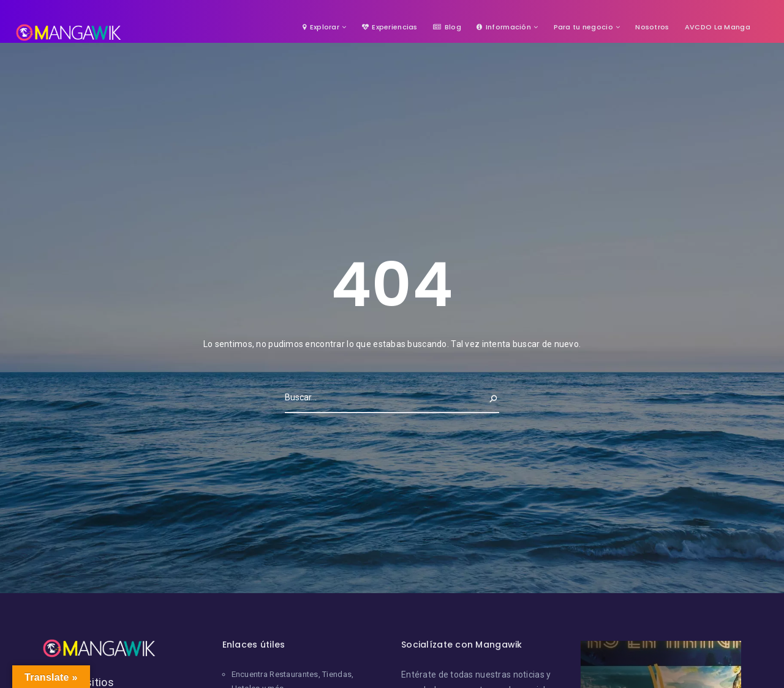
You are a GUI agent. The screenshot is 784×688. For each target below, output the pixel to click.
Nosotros (652, 27)
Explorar (321, 27)
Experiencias (390, 27)
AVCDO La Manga (718, 27)
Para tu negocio (583, 27)
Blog (447, 27)
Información (504, 27)
